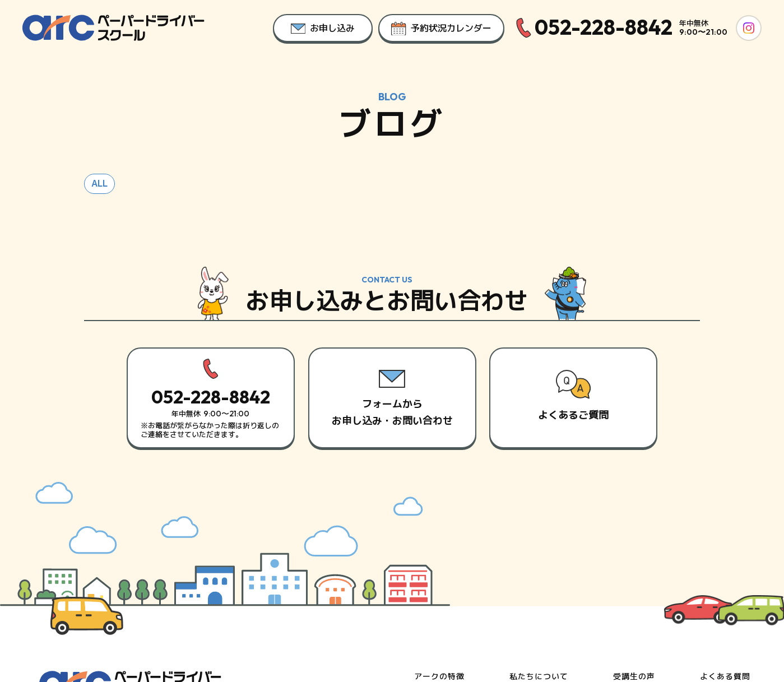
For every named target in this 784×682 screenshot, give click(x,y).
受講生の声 (634, 552)
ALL (99, 196)
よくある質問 (725, 552)
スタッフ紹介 (439, 572)
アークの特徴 (439, 552)
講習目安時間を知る (547, 592)
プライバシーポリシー (650, 630)
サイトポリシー (564, 630)
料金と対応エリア (448, 592)
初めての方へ (535, 572)
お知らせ (630, 572)
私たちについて (539, 552)
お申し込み (721, 572)
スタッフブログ (642, 592)
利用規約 (722, 630)
